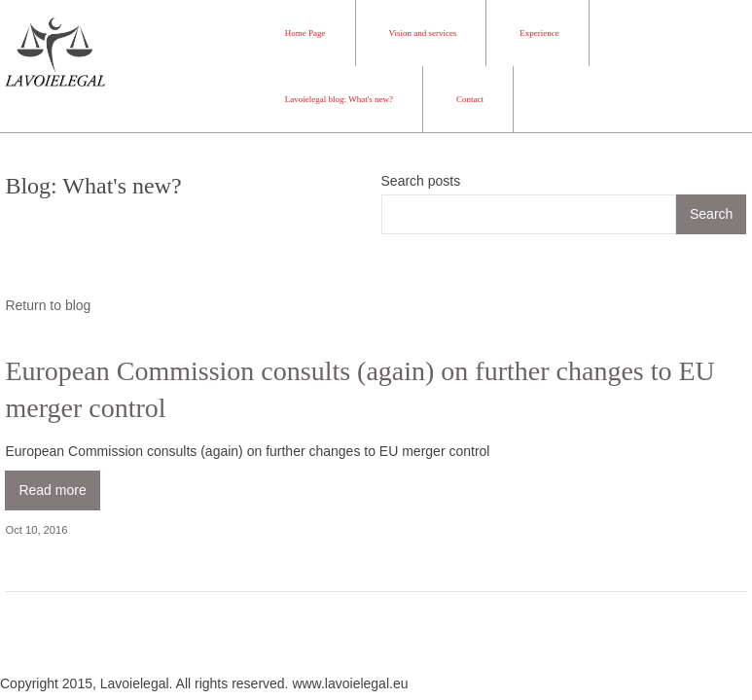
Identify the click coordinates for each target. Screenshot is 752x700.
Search (711, 214)
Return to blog (48, 305)
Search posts (421, 181)
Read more (52, 490)
